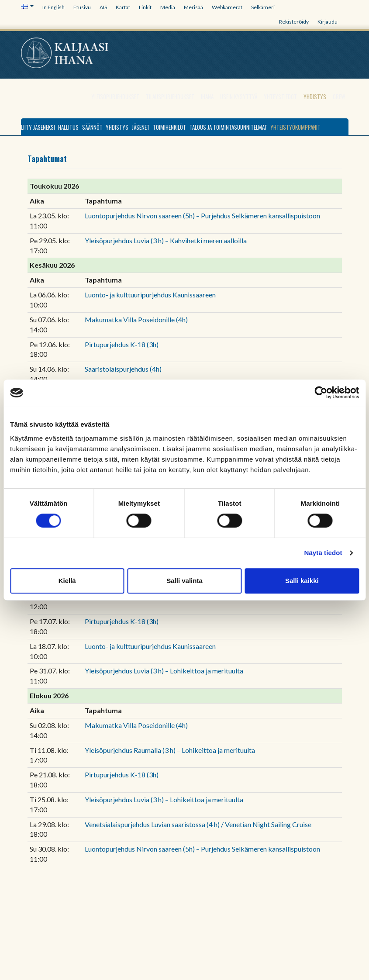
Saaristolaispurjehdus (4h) (123, 369)
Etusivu (82, 7)
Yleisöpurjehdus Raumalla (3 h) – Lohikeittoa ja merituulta (170, 750)
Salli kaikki (302, 581)
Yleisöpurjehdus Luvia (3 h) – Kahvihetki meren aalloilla (166, 240)
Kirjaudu (328, 22)
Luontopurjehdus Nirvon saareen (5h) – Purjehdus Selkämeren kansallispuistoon (202, 216)
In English (53, 7)
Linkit (145, 7)
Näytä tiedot (323, 553)
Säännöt (92, 127)
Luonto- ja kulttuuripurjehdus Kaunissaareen (150, 295)
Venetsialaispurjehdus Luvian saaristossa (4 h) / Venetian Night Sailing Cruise (198, 824)
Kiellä (67, 581)
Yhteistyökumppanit (295, 127)
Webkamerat (227, 7)
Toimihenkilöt (169, 127)
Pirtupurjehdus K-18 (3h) (122, 344)
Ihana (207, 97)
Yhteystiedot (280, 97)
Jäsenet (141, 127)
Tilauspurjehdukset (170, 97)
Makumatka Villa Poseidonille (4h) (136, 319)
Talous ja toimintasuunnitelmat (228, 127)
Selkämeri (263, 7)
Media (168, 7)
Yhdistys (315, 97)
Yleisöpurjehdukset (115, 97)
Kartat (123, 7)
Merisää (193, 7)
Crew (339, 97)
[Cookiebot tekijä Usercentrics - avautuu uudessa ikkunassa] (321, 393)
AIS (103, 7)
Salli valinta (184, 581)
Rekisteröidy (294, 22)
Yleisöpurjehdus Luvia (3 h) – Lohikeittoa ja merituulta (164, 671)
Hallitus (68, 127)
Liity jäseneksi (38, 127)
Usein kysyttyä (239, 97)
